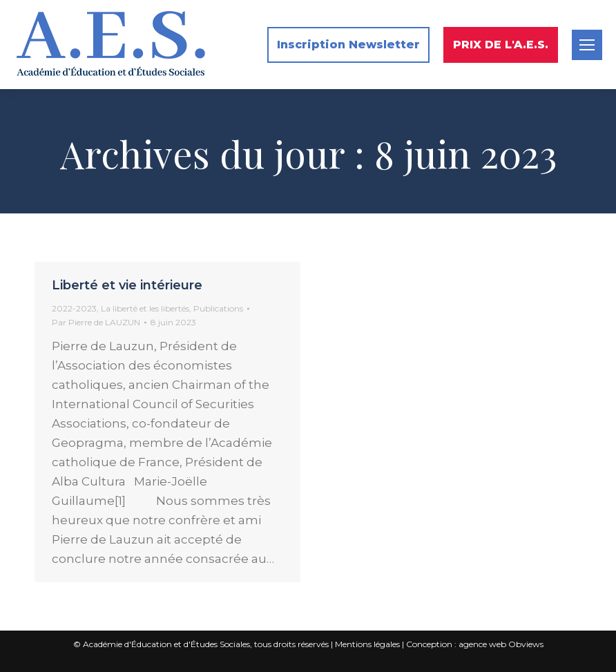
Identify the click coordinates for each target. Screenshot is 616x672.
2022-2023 (74, 308)
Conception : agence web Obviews (475, 644)
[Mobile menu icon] (587, 45)
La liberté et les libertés (145, 308)
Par (96, 322)
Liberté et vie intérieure (127, 285)
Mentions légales (367, 644)
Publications (218, 308)
